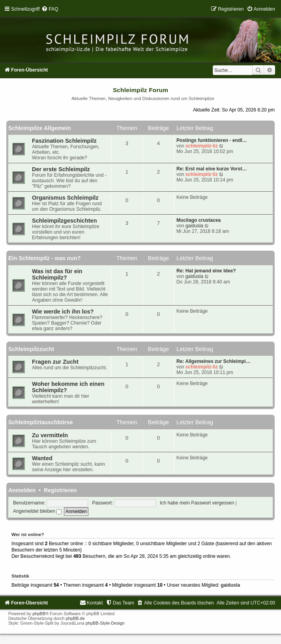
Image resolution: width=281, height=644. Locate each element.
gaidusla (194, 226)
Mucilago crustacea (199, 220)
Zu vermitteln (50, 435)
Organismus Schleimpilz (65, 198)
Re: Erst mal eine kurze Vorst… (212, 169)
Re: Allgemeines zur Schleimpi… (214, 361)
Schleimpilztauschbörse (41, 422)
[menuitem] (50, 9)
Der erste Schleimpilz (61, 169)
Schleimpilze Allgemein (39, 128)
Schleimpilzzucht (31, 349)
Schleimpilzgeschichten (65, 221)
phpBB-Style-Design (105, 623)
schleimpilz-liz (202, 146)
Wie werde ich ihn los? (63, 312)
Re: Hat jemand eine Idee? (206, 271)
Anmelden (22, 490)
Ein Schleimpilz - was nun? (45, 258)
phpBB (39, 614)
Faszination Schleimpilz (64, 141)
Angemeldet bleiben (37, 511)
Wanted (42, 458)
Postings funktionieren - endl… (212, 140)
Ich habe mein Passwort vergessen (197, 503)
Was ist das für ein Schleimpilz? (57, 274)
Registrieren (60, 490)
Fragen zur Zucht (55, 362)
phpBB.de (75, 618)
